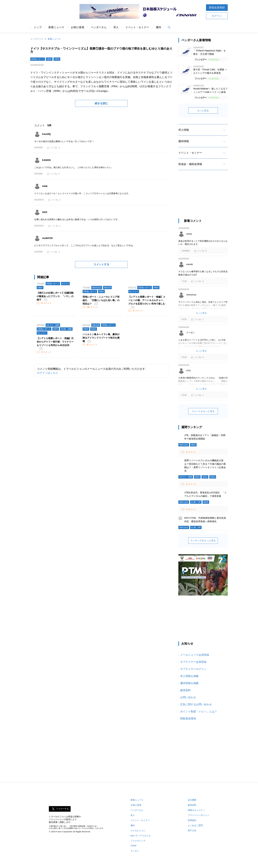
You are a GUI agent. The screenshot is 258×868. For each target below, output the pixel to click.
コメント (46, 303)
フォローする (62, 809)
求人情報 (184, 130)
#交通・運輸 (66, 329)
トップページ (37, 39)
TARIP (134, 846)
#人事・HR (196, 502)
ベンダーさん (99, 27)
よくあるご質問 (195, 825)
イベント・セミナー (137, 27)
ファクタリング (138, 841)
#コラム (65, 284)
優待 (158, 27)
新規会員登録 (217, 7)
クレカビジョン (138, 831)
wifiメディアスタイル (141, 836)
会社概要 (192, 800)
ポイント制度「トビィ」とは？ (199, 711)
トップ (38, 27)
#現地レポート (38, 59)
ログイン (217, 16)
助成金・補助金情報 (190, 164)
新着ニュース (56, 27)
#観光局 (107, 288)
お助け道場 (77, 27)
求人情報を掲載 (189, 676)
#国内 (193, 445)
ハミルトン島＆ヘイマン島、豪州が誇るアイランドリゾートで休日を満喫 (101, 338)
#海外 (49, 59)
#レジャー (134, 291)
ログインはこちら (48, 373)
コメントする (101, 264)
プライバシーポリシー (198, 815)
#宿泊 (57, 59)
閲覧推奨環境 (188, 719)
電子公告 (192, 831)
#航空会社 (97, 288)
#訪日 (205, 477)
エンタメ (135, 851)
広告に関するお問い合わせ (196, 704)
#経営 (206, 502)
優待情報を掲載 (189, 683)
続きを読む (101, 103)
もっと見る (203, 110)
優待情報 (184, 141)
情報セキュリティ (196, 810)
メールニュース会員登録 (195, 655)
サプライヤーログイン (193, 669)
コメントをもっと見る (203, 411)
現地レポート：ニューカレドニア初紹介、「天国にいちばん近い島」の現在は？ (101, 300)
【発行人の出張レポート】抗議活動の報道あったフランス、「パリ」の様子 (55, 296)
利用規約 (192, 820)
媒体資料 (185, 690)
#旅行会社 (184, 445)
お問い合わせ (188, 697)
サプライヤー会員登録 (193, 662)
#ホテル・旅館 (53, 325)
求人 (116, 27)
